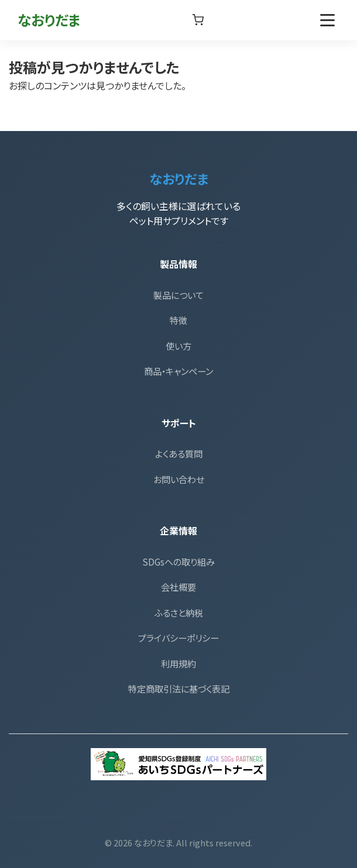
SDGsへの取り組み (179, 562)
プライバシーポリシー (179, 638)
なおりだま (49, 20)
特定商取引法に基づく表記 (179, 688)
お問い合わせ (179, 479)
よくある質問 (179, 453)
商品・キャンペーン (179, 371)
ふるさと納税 (179, 612)
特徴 (179, 320)
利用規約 (179, 663)
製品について (179, 295)
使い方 (179, 346)
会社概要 (179, 587)
